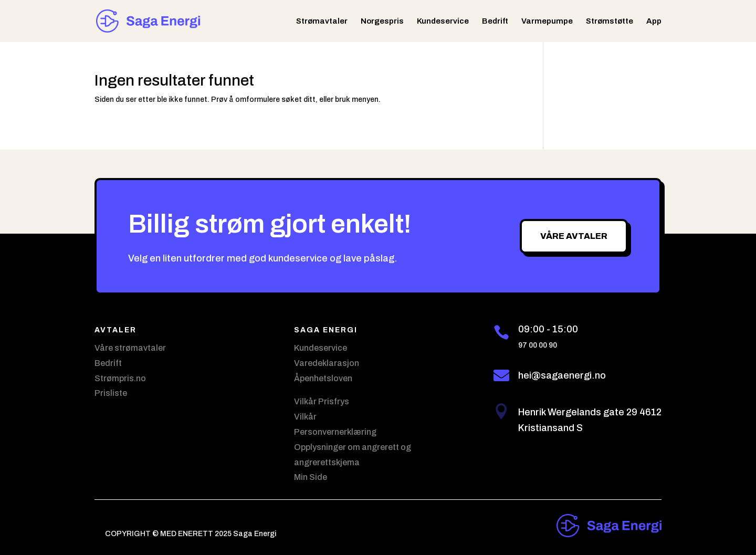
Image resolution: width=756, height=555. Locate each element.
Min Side (311, 477)
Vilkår (305, 417)
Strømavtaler (322, 21)
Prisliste (111, 393)
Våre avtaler (574, 236)
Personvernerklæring (335, 432)
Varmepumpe (547, 21)
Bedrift (495, 21)
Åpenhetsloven (323, 378)
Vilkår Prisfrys (322, 401)
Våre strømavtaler (130, 348)
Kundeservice (443, 21)
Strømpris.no (120, 378)
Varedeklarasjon (327, 363)
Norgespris (382, 21)
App (654, 21)
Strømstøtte (610, 21)
